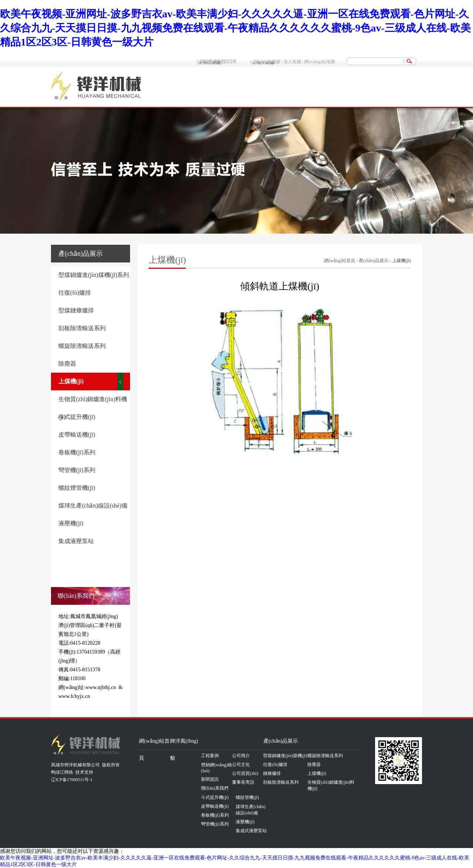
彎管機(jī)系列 (77, 470)
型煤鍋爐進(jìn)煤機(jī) (285, 756)
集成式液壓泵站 (251, 831)
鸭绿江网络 (62, 772)
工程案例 (210, 756)
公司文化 (241, 764)
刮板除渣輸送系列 (82, 328)
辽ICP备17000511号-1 (72, 780)
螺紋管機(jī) (247, 797)
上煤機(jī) (71, 381)
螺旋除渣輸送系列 (82, 346)
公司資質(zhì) (245, 773)
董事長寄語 (243, 782)
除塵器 (67, 364)
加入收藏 (292, 62)
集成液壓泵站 (76, 541)
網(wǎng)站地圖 (320, 62)
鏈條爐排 (272, 773)
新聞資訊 (210, 779)
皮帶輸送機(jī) (77, 435)
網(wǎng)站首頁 (340, 261)
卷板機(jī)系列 (77, 452)
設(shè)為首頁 (267, 62)
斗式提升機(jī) (77, 417)
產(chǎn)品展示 (374, 261)
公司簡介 (241, 756)
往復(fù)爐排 (75, 293)
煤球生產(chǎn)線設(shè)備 (93, 506)
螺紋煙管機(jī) (77, 488)
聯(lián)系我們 (215, 788)
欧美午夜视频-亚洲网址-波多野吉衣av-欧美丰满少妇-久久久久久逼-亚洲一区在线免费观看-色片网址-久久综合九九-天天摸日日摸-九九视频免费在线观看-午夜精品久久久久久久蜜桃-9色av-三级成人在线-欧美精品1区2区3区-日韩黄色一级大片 (235, 28)
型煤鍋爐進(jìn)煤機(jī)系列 (94, 275)
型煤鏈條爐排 (76, 310)
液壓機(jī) (71, 523)
